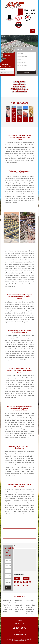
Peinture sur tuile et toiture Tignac (7, 609)
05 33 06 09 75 (30, 10)
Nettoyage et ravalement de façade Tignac (7, 603)
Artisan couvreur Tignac (19, 611)
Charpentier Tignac (18, 602)
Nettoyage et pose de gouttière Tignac (31, 603)
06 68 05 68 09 (30, 13)
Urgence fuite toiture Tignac (19, 606)
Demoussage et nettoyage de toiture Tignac (30, 609)
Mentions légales (19, 641)
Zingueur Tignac (31, 614)
